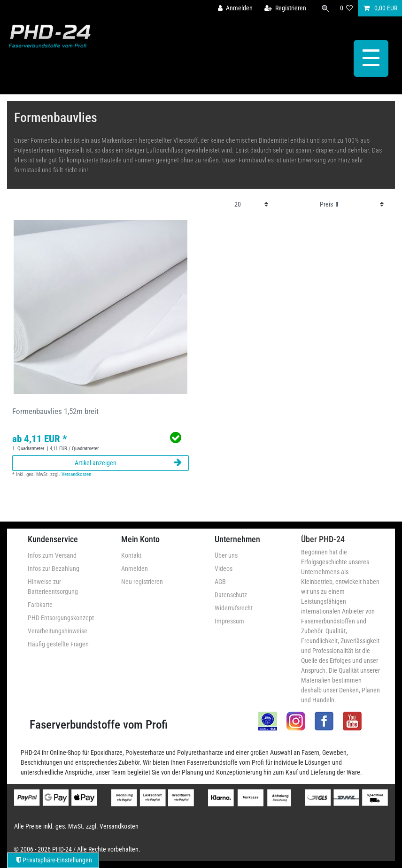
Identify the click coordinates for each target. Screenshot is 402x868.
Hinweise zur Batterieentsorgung (53, 587)
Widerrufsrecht (234, 608)
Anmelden (135, 568)
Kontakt (131, 555)
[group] (100, 307)
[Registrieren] (285, 8)
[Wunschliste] (347, 8)
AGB (220, 582)
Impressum (229, 621)
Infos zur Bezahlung (54, 568)
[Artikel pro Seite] (251, 204)
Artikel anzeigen (128, 463)
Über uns (226, 555)
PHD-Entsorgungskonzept (61, 618)
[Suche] (325, 8)
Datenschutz (231, 595)
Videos (224, 568)
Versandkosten (76, 474)
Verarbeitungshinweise (58, 631)
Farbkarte (40, 605)
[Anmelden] (235, 8)
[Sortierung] (352, 204)
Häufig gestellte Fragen (58, 644)
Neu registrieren (142, 582)
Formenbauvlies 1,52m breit (55, 411)
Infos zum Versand (52, 555)
